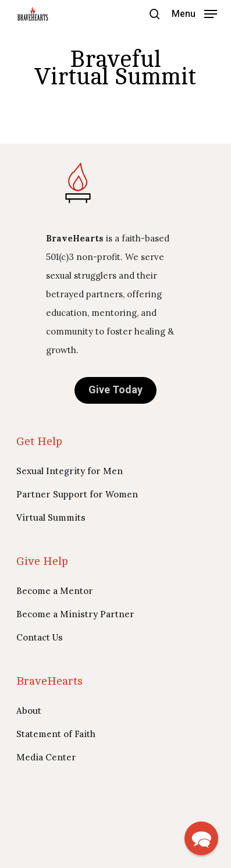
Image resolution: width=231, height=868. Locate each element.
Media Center (46, 757)
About (29, 711)
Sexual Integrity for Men (70, 471)
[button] (194, 13)
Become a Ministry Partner (75, 614)
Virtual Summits (51, 517)
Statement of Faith (56, 734)
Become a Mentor (55, 591)
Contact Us (40, 637)
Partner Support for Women (77, 494)
